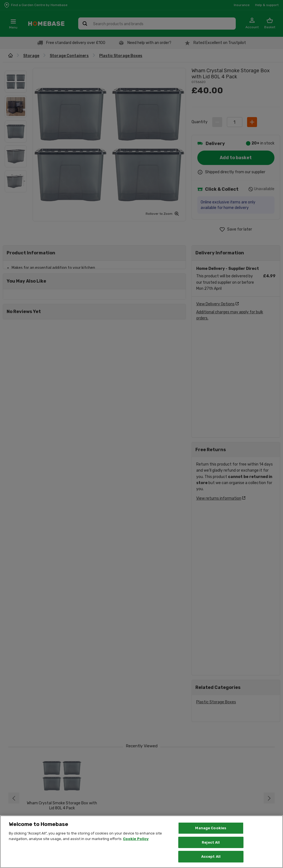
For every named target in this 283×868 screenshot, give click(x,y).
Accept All (211, 857)
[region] (141, 842)
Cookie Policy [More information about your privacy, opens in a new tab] (136, 839)
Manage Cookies (211, 828)
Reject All (211, 842)
